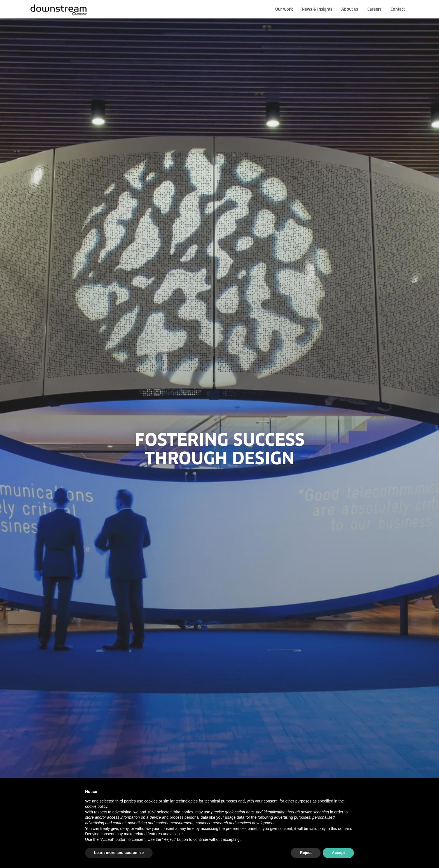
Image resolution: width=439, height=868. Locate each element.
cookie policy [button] (96, 806)
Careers (374, 10)
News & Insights (317, 10)
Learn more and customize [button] (119, 853)
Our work (284, 10)
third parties (183, 812)
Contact (398, 10)
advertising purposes (292, 817)
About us (350, 10)
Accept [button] (338, 853)
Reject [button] (306, 853)
